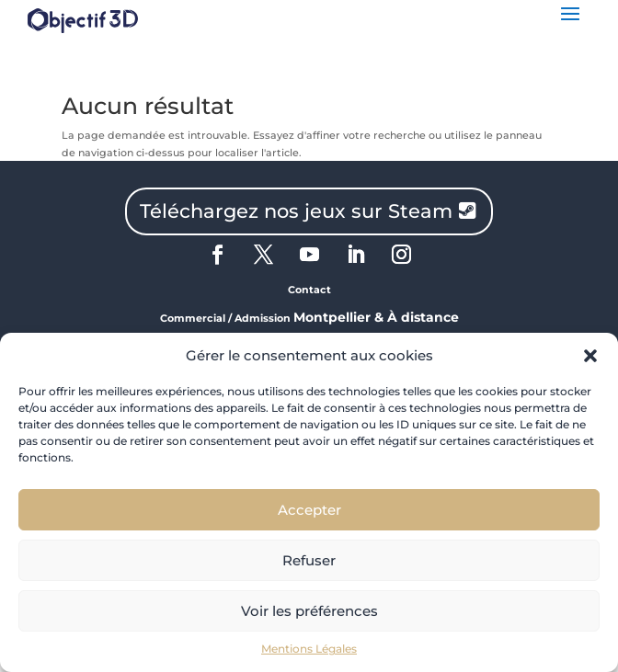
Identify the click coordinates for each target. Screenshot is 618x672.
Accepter (309, 510)
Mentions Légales (309, 649)
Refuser (309, 560)
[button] (590, 356)
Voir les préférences (309, 611)
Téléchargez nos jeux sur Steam (296, 211)
